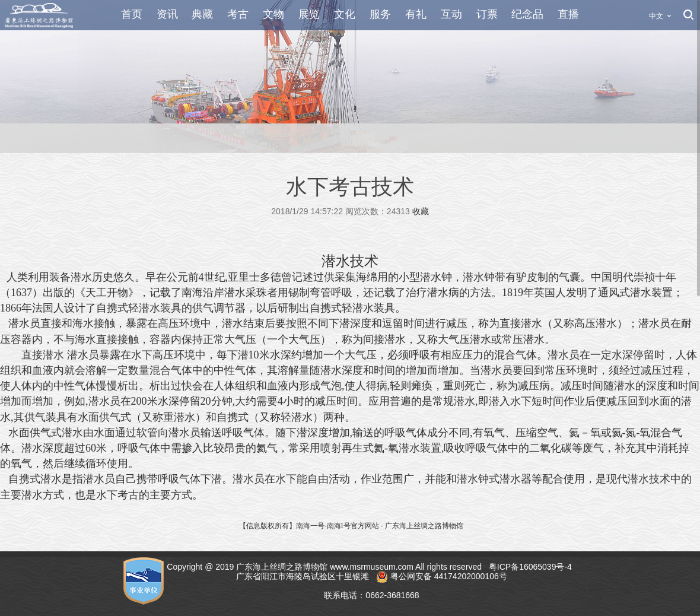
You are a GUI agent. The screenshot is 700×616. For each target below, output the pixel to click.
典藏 (202, 14)
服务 (380, 14)
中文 (656, 16)
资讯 (167, 14)
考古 (238, 14)
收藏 (421, 211)
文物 (273, 14)
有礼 (416, 14)
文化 (345, 14)
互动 (451, 14)
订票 (487, 14)
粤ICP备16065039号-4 (532, 567)
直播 (568, 14)
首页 (132, 14)
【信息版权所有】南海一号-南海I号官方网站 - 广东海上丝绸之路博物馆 (351, 526)
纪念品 (527, 14)
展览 (309, 14)
